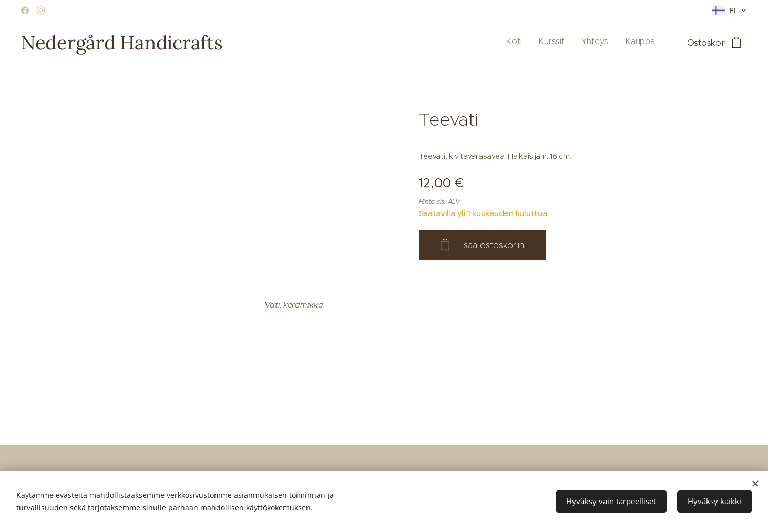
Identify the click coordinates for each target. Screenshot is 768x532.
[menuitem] (607, 43)
